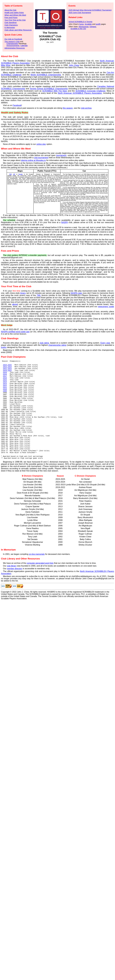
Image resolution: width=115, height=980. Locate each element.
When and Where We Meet (15, 15)
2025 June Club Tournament (80, 13)
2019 (5, 375)
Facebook (17, 105)
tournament (61, 155)
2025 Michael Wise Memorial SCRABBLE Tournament (90, 10)
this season (68, 108)
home (82, 24)
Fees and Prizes (11, 18)
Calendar (24, 46)
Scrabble (88, 24)
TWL (39, 295)
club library (12, 586)
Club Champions (11, 25)
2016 (5, 381)
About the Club (10, 10)
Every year (105, 343)
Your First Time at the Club (15, 20)
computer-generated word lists (40, 583)
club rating (44, 343)
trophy (4, 347)
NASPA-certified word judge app (15, 332)
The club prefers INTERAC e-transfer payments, (25, 255)
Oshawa (93, 27)
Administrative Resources (15, 48)
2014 (5, 386)
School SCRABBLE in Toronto (80, 22)
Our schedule (9, 220)
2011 (5, 393)
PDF (10, 174)
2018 (5, 377)
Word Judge (7, 325)
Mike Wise (6, 65)
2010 (5, 395)
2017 (5, 379)
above (15, 304)
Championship (12, 44)
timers (23, 293)
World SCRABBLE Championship (46, 75)
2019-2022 (7, 373)
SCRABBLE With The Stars (55, 91)
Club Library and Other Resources (18, 30)
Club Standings (11, 23)
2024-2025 (7, 366)
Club (18, 42)
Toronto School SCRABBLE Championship (49, 89)
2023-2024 (7, 368)
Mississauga (84, 27)
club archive (86, 108)
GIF (14, 174)
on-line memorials (37, 574)
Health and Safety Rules (14, 13)
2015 (5, 384)
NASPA (64, 222)
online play (41, 144)
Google (20, 174)
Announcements (13, 46)
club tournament (41, 158)
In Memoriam (10, 27)
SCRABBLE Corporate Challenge (90, 91)
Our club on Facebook (13, 39)
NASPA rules (76, 293)
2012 (5, 390)
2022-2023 (7, 370)
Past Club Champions (13, 357)
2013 (5, 388)
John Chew (74, 65)
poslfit (98, 24)
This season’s (10, 42)
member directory (15, 588)
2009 (5, 397)
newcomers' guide (106, 307)
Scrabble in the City (78, 29)
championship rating (57, 345)
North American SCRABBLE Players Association (80, 93)
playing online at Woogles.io (33, 160)
